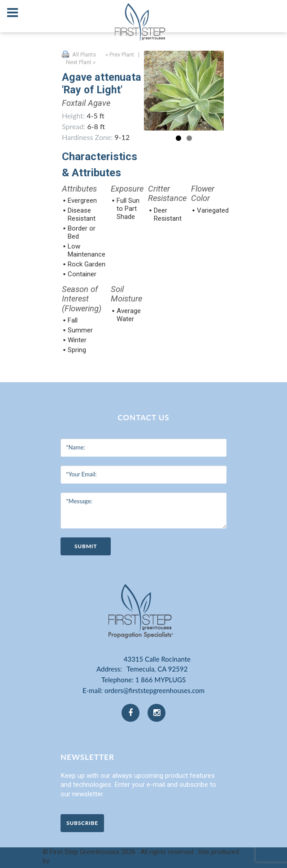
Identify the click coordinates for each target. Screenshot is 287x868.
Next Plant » (81, 62)
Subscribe (82, 823)
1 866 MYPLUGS (161, 680)
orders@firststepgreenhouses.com (154, 690)
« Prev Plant (119, 55)
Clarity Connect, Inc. (80, 861)
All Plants (84, 55)
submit (86, 546)
